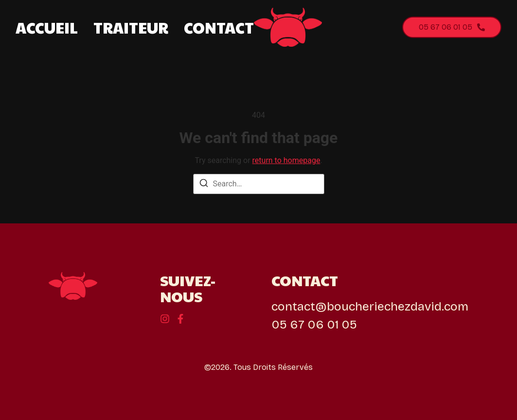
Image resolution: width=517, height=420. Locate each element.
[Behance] (165, 319)
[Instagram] (180, 319)
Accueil (47, 27)
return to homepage (286, 160)
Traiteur (131, 27)
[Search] (204, 185)
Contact (219, 27)
